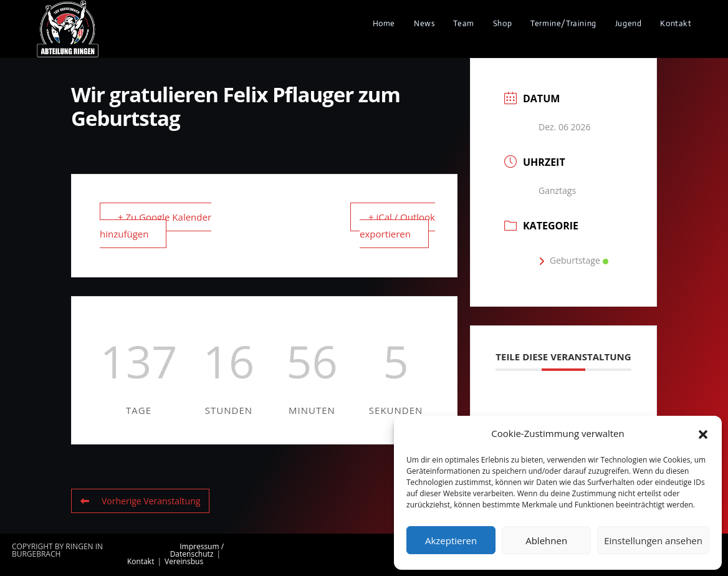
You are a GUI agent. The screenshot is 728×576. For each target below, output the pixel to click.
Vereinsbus (184, 561)
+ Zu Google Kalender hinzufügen (156, 225)
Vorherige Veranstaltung (140, 501)
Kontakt (141, 561)
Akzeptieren (451, 540)
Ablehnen (546, 540)
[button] (703, 434)
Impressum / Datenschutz (197, 550)
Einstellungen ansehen (653, 540)
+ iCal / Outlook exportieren (397, 225)
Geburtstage (573, 260)
